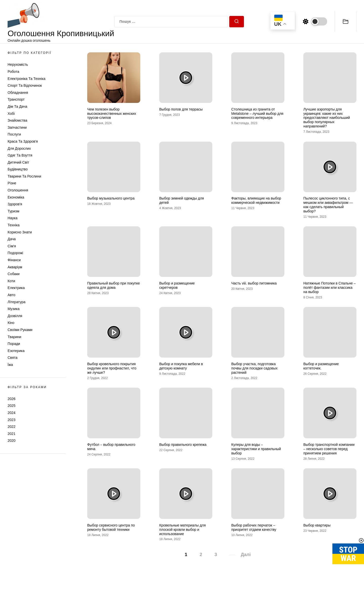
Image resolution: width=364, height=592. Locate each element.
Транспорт (16, 99)
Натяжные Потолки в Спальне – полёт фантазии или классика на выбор (329, 288)
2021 (12, 434)
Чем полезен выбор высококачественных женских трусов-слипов (112, 114)
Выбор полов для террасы (181, 109)
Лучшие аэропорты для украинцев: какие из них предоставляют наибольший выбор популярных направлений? (327, 118)
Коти (11, 281)
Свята (13, 358)
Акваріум (15, 267)
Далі (246, 555)
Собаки (14, 274)
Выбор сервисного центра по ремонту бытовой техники (111, 527)
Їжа (10, 365)
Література (17, 302)
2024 (12, 413)
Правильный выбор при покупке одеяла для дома (113, 285)
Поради (14, 344)
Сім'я (12, 246)
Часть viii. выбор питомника (254, 283)
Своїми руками (20, 330)
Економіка (16, 197)
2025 (12, 406)
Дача (12, 239)
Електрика (16, 288)
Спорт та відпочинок (25, 85)
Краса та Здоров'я (23, 141)
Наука (13, 218)
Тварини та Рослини (24, 176)
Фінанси (14, 260)
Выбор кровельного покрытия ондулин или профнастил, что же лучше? (112, 368)
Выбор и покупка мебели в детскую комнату (181, 366)
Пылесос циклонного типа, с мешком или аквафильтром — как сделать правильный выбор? (328, 205)
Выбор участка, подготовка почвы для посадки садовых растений (254, 368)
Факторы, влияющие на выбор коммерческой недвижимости (256, 200)
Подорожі (15, 253)
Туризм (13, 211)
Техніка (14, 225)
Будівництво (18, 169)
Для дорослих (19, 148)
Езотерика (16, 351)
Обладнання (18, 93)
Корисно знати (20, 232)
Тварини (14, 337)
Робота (13, 72)
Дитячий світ (18, 162)
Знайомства (17, 120)
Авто (12, 295)
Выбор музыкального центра (111, 198)
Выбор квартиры (317, 525)
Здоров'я (15, 204)
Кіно (11, 323)
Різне (12, 183)
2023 (12, 420)
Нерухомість (18, 64)
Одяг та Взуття (20, 155)
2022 (12, 427)
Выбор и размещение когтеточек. (321, 366)
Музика (14, 309)
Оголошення (18, 190)
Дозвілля (15, 316)
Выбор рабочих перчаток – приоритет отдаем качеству (254, 527)
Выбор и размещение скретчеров (177, 285)
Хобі (11, 114)
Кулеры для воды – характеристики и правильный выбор (256, 449)
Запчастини (17, 127)
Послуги (14, 134)
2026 (12, 399)
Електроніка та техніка (26, 79)
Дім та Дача (17, 106)
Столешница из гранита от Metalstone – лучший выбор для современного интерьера (257, 114)
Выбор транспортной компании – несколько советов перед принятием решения (329, 449)
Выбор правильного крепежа (183, 445)
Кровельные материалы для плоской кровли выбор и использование (183, 530)
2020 (12, 441)
